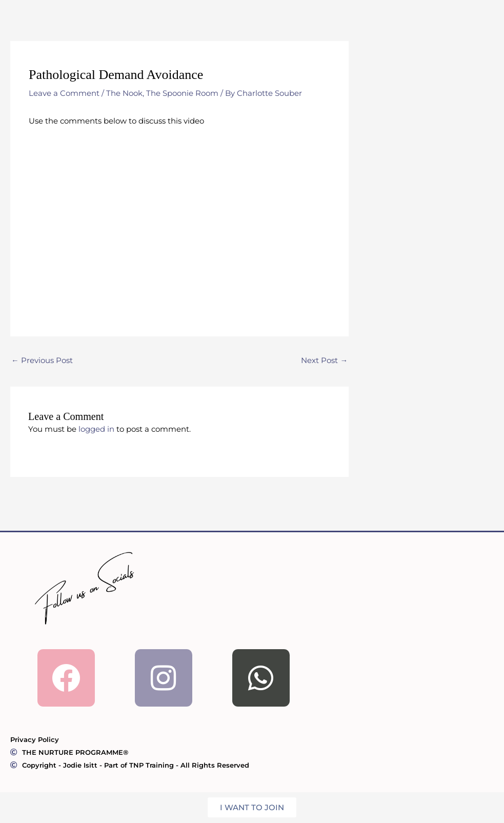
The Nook (124, 93)
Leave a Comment (64, 93)
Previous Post (42, 361)
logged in (96, 429)
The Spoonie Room (182, 93)
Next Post (324, 361)
